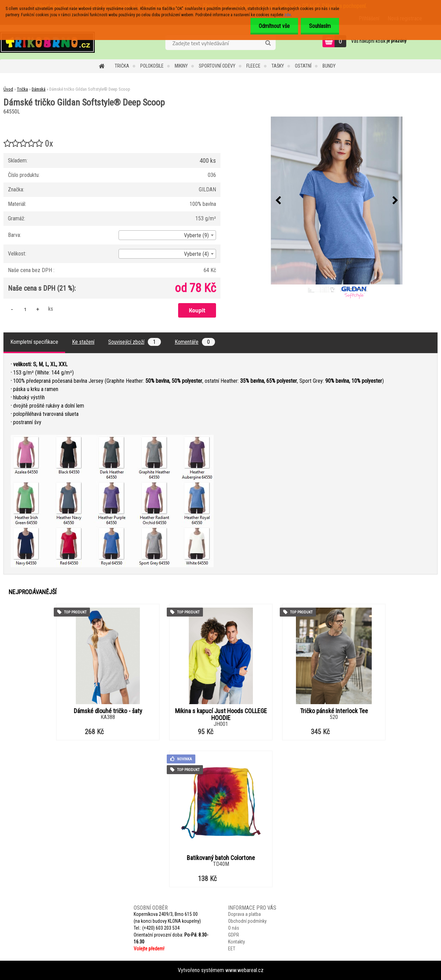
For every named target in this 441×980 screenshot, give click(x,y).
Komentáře (195, 342)
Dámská (39, 89)
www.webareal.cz (244, 970)
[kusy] (25, 309)
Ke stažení (83, 342)
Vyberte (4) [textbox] (196, 254)
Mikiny (181, 66)
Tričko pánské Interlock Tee (334, 711)
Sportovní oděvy (217, 66)
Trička (122, 66)
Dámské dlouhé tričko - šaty (108, 711)
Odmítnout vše (273, 26)
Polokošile (152, 66)
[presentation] (278, 201)
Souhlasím (320, 26)
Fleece (253, 66)
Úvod (8, 89)
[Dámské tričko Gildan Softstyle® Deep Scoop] (337, 201)
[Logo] (47, 42)
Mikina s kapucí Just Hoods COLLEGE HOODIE (221, 714)
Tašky (278, 66)
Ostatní (303, 66)
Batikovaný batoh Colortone (221, 858)
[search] (268, 43)
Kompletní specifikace (34, 342)
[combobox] (167, 235)
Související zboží (135, 342)
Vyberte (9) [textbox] (196, 235)
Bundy (329, 66)
